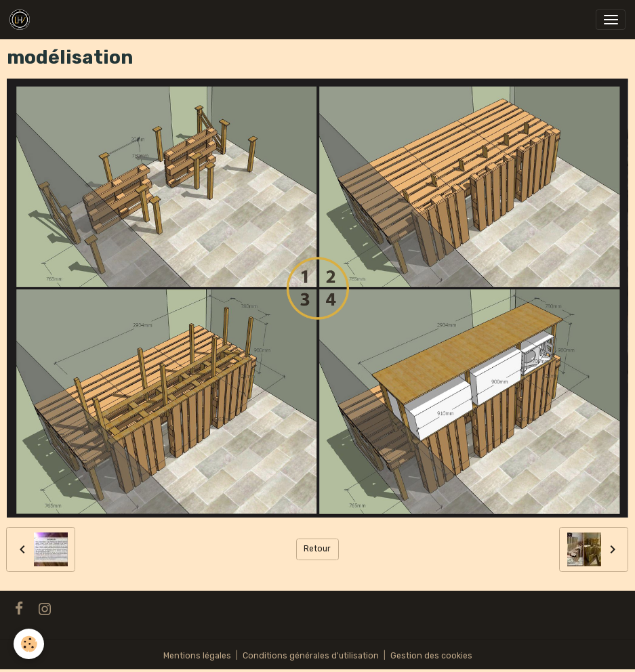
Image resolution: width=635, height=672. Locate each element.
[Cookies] (29, 644)
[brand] (22, 20)
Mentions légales (197, 656)
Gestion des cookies (431, 656)
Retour (317, 549)
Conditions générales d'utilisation (311, 656)
